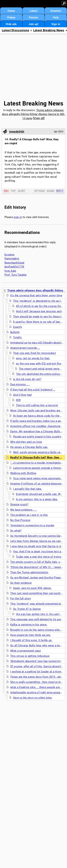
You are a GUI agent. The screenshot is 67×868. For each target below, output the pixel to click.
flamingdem (12, 259)
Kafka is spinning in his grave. (29, 625)
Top (13, 191)
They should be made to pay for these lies (39, 317)
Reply (60, 191)
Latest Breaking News (49, 30)
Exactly (18, 327)
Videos (11, 17)
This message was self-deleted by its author (38, 619)
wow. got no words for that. (33, 358)
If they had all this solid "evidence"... (33, 390)
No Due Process (20, 520)
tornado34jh (17, 132)
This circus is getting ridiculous (30, 656)
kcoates (9, 255)
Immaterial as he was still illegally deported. (38, 343)
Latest (34, 11)
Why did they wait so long (26, 442)
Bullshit (15, 332)
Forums (34, 17)
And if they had (22, 395)
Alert (22, 191)
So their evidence (21, 583)
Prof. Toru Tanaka (15, 275)
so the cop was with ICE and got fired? (40, 364)
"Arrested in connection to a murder (32, 525)
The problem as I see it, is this (29, 515)
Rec (6, 191)
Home (11, 11)
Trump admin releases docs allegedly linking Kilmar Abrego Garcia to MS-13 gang (33, 114)
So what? (16, 531)
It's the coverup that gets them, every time (36, 295)
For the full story (20, 598)
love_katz (10, 271)
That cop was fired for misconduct (34, 353)
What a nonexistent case (25, 651)
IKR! (18, 400)
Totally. (18, 337)
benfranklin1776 (14, 267)
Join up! (33, 24)
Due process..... (20, 384)
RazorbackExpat (14, 263)
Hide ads (11, 24)
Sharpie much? (19, 504)
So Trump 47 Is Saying (27, 609)
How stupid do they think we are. (31, 635)
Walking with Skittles (23, 473)
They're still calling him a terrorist (37, 405)
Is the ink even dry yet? (27, 379)
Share (51, 191)
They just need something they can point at (37, 593)
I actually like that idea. (28, 489)
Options (40, 191)
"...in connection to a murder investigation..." (38, 463)
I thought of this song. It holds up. (31, 640)
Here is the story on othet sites (33, 698)
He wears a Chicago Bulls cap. (29, 447)
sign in (18, 217)
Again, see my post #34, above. (32, 588)
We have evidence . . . (24, 510)
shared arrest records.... (25, 348)
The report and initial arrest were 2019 (42, 369)
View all (39, 118)
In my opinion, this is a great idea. (37, 499)
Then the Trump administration (29, 572)
